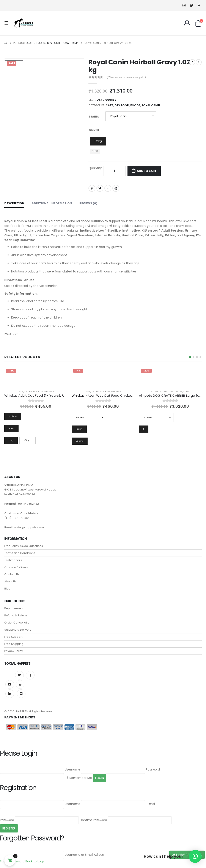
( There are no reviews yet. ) (126, 77)
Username (72, 769)
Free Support (13, 637)
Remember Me (78, 778)
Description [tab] (14, 203)
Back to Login (35, 861)
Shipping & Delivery (18, 630)
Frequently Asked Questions (24, 546)
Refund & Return (16, 616)
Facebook (92, 188)
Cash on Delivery (16, 567)
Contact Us (12, 575)
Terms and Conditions (20, 553)
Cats (110, 105)
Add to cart (147, 171)
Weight (94, 130)
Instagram (20, 685)
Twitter (100, 188)
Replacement (14, 609)
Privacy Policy (14, 651)
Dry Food (122, 105)
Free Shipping (14, 644)
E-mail (151, 804)
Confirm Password (93, 820)
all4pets (156, 392)
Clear (95, 151)
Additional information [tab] (52, 203)
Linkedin (10, 694)
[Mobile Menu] (8, 23)
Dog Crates (175, 392)
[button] (190, 357)
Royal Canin (151, 105)
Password (153, 769)
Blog (7, 589)
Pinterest (116, 188)
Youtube (10, 685)
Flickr (21, 694)
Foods (135, 105)
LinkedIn (108, 188)
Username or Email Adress (84, 855)
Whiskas (49, 392)
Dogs (186, 392)
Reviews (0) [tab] (88, 203)
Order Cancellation (18, 623)
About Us (10, 582)
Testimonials (13, 560)
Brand (93, 117)
